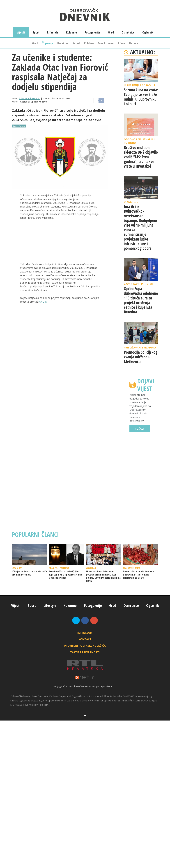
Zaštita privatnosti (85, 652)
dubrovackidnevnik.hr (29, 98)
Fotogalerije (92, 32)
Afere (121, 43)
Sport (36, 32)
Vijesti (21, 32)
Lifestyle (53, 32)
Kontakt (85, 639)
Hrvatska (63, 43)
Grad (35, 43)
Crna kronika (106, 43)
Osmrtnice (128, 32)
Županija (48, 43)
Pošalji (140, 429)
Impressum (85, 633)
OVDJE (43, 302)
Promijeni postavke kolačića (85, 646)
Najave (134, 43)
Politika (89, 43)
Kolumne (71, 32)
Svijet (76, 43)
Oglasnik (148, 32)
